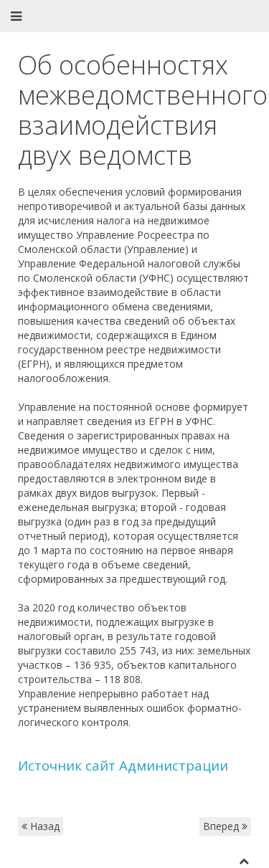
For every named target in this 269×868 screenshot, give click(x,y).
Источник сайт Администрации (123, 765)
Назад (41, 826)
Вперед (225, 826)
